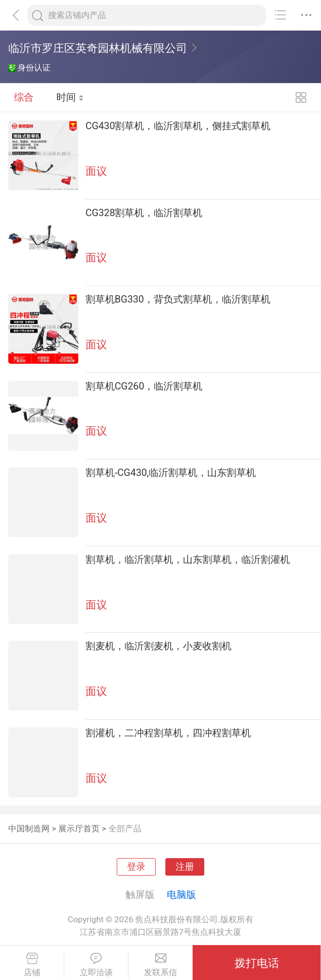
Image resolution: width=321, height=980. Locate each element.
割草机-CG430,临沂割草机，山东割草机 (171, 473)
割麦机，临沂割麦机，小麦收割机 (159, 646)
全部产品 (125, 828)
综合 (24, 97)
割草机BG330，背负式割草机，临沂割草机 (178, 299)
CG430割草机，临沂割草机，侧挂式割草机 (178, 126)
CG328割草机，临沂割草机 (144, 213)
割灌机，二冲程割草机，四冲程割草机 (168, 733)
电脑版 (181, 895)
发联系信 (160, 965)
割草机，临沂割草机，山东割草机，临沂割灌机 (188, 559)
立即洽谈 (96, 965)
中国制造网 (29, 828)
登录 (136, 867)
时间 (70, 97)
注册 (185, 867)
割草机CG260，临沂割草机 (144, 386)
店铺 (32, 965)
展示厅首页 (79, 828)
